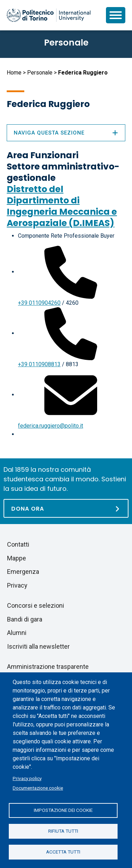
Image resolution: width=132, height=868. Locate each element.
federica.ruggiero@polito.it (51, 426)
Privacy (17, 585)
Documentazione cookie (38, 788)
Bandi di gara (25, 619)
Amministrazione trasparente (48, 667)
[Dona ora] (66, 508)
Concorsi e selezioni (36, 605)
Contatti (18, 544)
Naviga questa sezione (66, 133)
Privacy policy (27, 778)
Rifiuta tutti (63, 831)
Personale (40, 73)
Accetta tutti (63, 852)
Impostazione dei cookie (63, 810)
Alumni (17, 633)
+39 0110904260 (39, 303)
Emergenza (23, 572)
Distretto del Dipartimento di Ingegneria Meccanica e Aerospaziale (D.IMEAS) (62, 206)
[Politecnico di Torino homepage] (49, 15)
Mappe (17, 558)
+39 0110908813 (39, 364)
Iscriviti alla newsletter (38, 646)
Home (14, 73)
